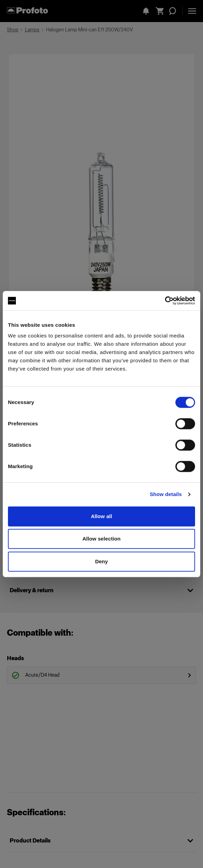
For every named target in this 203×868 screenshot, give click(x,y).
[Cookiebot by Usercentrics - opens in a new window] (165, 301)
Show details (166, 494)
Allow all (101, 516)
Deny (101, 561)
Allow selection (102, 539)
